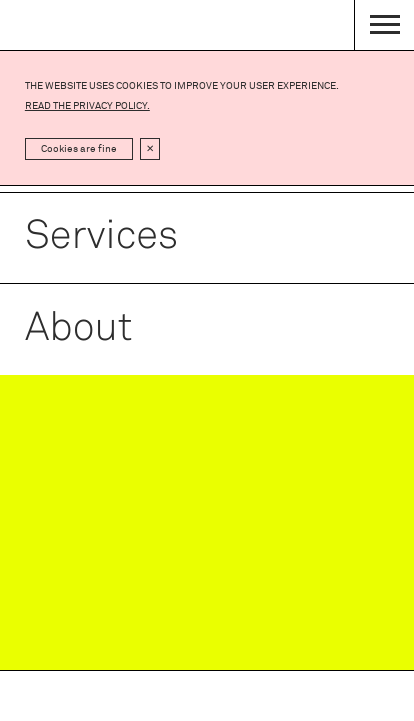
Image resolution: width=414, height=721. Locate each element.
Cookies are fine (79, 149)
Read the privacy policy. (87, 106)
